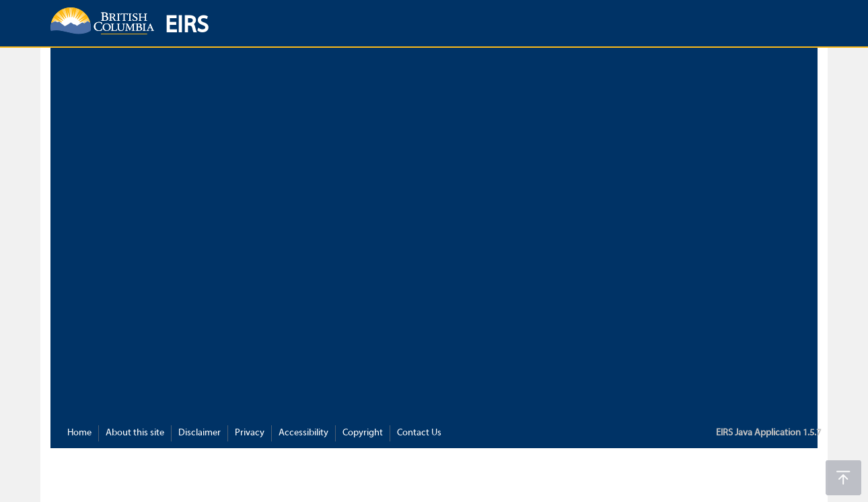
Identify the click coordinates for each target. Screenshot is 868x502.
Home (79, 433)
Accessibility (303, 433)
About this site (135, 433)
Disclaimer (200, 433)
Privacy (250, 433)
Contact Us (419, 433)
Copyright (363, 433)
